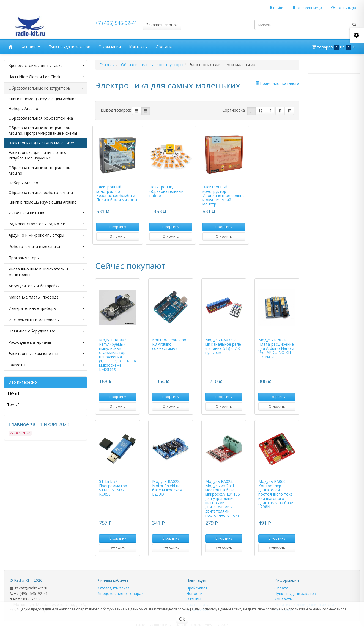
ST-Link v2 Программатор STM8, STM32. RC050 (113, 488)
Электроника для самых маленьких (41, 143)
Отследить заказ (114, 588)
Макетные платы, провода (46, 297)
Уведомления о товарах (121, 593)
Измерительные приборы (46, 308)
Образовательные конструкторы (46, 88)
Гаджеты (46, 365)
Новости (194, 593)
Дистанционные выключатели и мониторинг (46, 272)
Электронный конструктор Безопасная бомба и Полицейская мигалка (117, 193)
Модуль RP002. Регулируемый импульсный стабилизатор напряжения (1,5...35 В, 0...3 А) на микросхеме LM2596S (117, 355)
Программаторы (46, 258)
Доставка (165, 47)
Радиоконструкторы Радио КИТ (46, 224)
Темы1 (13, 393)
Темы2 (13, 404)
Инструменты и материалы (46, 320)
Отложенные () (307, 8)
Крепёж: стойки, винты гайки (46, 66)
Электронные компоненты (46, 354)
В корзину (118, 227)
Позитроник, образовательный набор (166, 191)
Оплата (281, 588)
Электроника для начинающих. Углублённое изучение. (37, 155)
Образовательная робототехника (41, 118)
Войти (276, 8)
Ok (182, 619)
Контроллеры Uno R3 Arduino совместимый (169, 344)
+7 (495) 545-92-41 (116, 23)
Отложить (118, 236)
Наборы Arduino (23, 108)
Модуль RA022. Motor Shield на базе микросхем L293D (167, 488)
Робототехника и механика (46, 247)
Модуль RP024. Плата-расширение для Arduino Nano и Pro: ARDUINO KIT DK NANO (276, 348)
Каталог (30, 47)
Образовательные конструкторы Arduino (40, 170)
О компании (110, 47)
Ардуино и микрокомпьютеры (46, 235)
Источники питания (46, 213)
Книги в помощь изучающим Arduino (43, 99)
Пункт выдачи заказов (69, 47)
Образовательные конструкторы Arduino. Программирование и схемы (43, 130)
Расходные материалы (46, 342)
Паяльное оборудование (46, 331)
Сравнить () (344, 8)
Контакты (138, 47)
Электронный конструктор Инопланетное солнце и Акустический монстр (224, 195)
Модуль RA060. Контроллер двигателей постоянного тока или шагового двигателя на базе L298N (276, 494)
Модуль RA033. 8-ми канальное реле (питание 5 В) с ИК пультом (223, 346)
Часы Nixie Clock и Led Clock (46, 77)
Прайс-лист (197, 588)
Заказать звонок (162, 25)
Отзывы (194, 599)
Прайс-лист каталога (277, 83)
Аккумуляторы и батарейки (46, 286)
